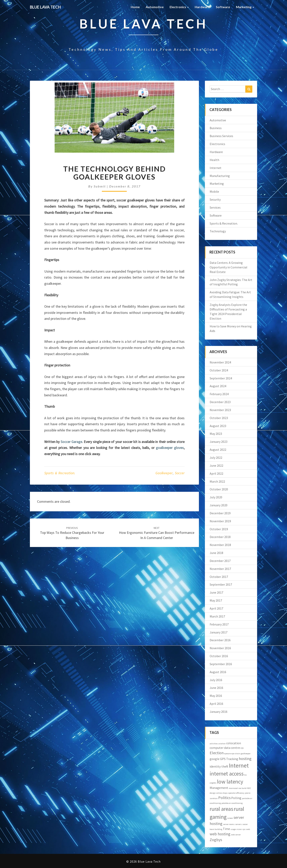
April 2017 (216, 608)
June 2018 (216, 553)
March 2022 (217, 481)
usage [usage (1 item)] (233, 829)
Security (215, 199)
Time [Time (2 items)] (226, 829)
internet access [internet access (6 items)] (227, 774)
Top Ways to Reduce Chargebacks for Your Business (72, 533)
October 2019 (219, 529)
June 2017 (216, 592)
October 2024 (219, 370)
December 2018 (220, 537)
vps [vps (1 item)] (244, 829)
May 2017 (216, 600)
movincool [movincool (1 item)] (233, 788)
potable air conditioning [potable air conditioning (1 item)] (232, 803)
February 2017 (219, 624)
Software (223, 7)
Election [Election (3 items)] (217, 753)
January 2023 (219, 442)
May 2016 (216, 696)
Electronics (179, 7)
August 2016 (218, 672)
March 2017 (217, 616)
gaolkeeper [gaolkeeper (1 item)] (246, 754)
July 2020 (216, 497)
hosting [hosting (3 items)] (245, 759)
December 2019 (220, 513)
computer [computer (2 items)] (217, 748)
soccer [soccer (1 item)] (245, 824)
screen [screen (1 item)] (230, 818)
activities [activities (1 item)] (214, 744)
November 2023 (220, 410)
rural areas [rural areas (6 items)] (221, 809)
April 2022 (216, 473)
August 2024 (218, 386)
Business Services (221, 136)
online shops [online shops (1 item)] (222, 793)
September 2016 (221, 664)
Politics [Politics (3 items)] (224, 798)
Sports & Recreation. (60, 473)
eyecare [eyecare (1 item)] (228, 754)
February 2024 (219, 394)
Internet (216, 168)
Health (214, 160)
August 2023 (218, 426)
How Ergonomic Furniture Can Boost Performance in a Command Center (157, 533)
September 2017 (221, 584)
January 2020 (219, 505)
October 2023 (219, 418)
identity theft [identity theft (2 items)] (219, 766)
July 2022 (216, 458)
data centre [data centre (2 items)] (232, 748)
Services (215, 207)
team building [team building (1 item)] (216, 829)
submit (100, 186)
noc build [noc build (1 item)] (242, 788)
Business (216, 128)
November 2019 (220, 521)
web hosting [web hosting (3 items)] (220, 834)
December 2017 (220, 561)
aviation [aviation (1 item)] (222, 744)
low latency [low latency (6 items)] (230, 782)
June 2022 (216, 465)
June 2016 (216, 688)
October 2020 (219, 489)
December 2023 (220, 402)
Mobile (214, 191)
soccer (180, 473)
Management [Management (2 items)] (219, 788)
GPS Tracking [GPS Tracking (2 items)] (229, 759)
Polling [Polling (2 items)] (236, 798)
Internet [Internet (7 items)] (239, 765)
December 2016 (220, 640)
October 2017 (219, 577)
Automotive (155, 7)
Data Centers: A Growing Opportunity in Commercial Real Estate (229, 267)
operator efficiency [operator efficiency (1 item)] (236, 793)
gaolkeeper (164, 473)
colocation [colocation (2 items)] (234, 743)
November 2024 (220, 362)
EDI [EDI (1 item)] (242, 748)
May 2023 (216, 434)
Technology (218, 231)
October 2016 (219, 656)
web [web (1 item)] (248, 829)
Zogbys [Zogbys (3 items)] (216, 840)
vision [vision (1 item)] (239, 829)
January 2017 (219, 632)
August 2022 (218, 450)
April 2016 (216, 704)
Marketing (245, 7)
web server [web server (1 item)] (236, 835)
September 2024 (221, 378)
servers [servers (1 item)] (238, 824)
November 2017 (220, 569)
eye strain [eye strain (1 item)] (236, 754)
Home (135, 7)
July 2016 (216, 680)
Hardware (202, 7)
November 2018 (220, 545)
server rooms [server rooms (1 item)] (229, 824)
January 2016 (219, 712)
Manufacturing (220, 176)
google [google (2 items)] (215, 759)
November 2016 (220, 648)
